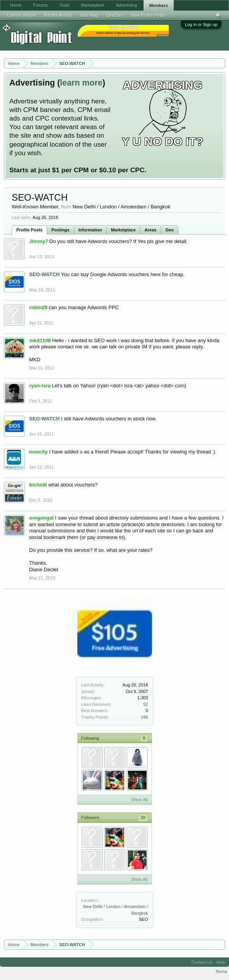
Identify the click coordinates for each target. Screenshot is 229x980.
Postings (60, 230)
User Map (89, 15)
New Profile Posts (148, 15)
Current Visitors (22, 15)
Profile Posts (29, 230)
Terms (221, 971)
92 (145, 704)
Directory (115, 15)
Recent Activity (58, 15)
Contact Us (202, 962)
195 (144, 717)
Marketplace (123, 230)
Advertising (126, 5)
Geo (169, 230)
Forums (40, 5)
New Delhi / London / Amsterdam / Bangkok (121, 207)
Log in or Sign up (201, 24)
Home (16, 5)
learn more (81, 83)
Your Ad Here (163, 35)
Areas (151, 230)
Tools (65, 5)
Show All (139, 800)
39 (143, 817)
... (174, 15)
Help (221, 962)
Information (90, 230)
